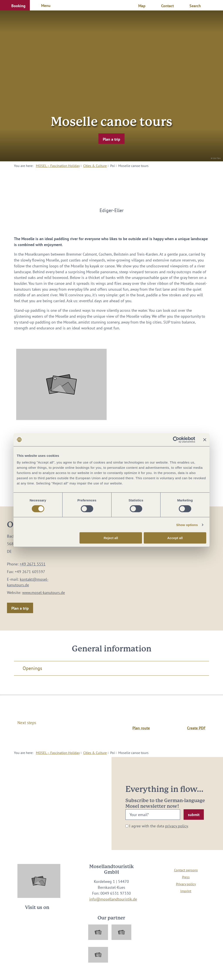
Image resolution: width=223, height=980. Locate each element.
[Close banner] (205, 440)
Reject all (111, 538)
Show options (187, 525)
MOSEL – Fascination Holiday (58, 166)
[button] (15, 5)
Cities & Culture (95, 166)
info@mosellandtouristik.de (113, 899)
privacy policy (176, 826)
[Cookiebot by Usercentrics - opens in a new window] (176, 440)
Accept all (175, 538)
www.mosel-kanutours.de (44, 593)
